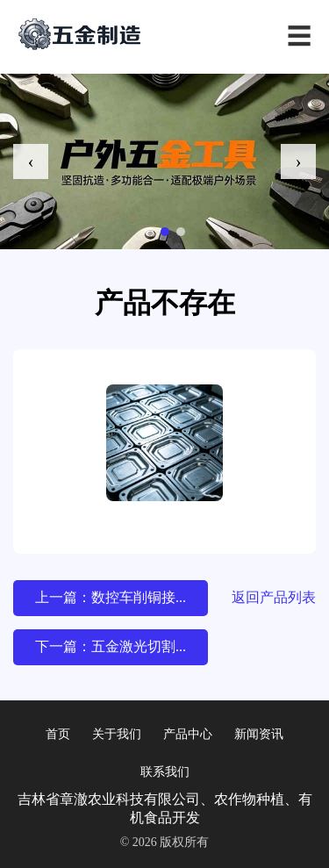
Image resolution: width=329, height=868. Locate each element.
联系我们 (165, 772)
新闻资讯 (259, 734)
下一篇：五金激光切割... (111, 646)
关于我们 (117, 734)
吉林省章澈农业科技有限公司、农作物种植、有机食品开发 (165, 808)
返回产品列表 (274, 597)
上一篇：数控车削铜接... (111, 597)
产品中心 (188, 734)
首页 (58, 734)
